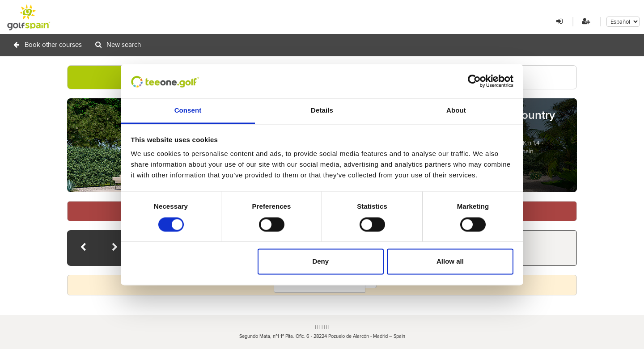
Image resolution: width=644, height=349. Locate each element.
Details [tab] (322, 111)
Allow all (450, 262)
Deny (320, 262)
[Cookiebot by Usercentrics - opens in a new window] (474, 81)
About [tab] (456, 111)
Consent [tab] (188, 111)
